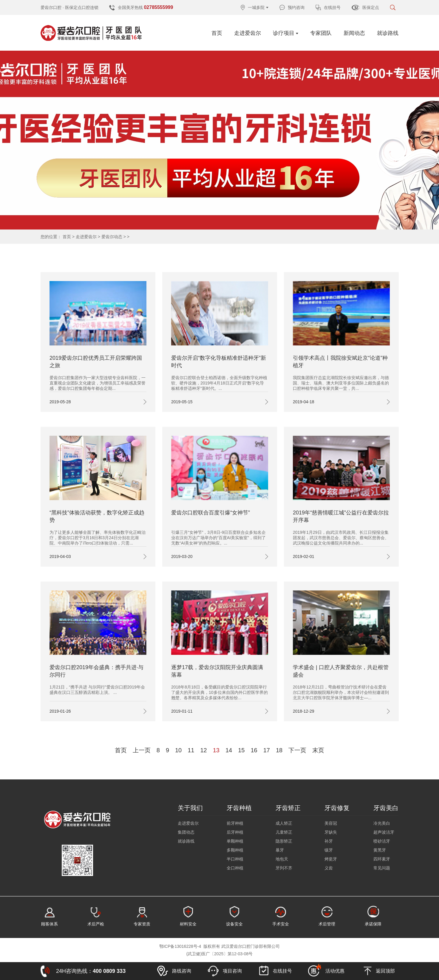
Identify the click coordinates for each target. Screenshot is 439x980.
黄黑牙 (380, 850)
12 (204, 750)
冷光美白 (382, 823)
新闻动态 (354, 33)
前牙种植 (235, 823)
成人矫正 (284, 823)
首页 (217, 33)
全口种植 (235, 868)
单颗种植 (235, 841)
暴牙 (280, 850)
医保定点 (365, 7)
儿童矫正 (284, 832)
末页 (318, 750)
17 (267, 750)
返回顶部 (379, 971)
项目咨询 (225, 971)
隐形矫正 (284, 841)
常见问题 (382, 868)
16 (254, 750)
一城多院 (255, 7)
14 (229, 750)
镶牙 (329, 850)
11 (191, 750)
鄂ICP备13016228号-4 (180, 946)
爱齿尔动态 (112, 237)
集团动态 (186, 832)
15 (241, 750)
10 (178, 750)
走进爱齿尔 (248, 33)
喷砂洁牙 (382, 841)
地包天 (282, 859)
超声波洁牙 (384, 832)
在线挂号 (328, 7)
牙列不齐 (284, 868)
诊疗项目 (286, 33)
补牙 (329, 841)
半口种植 (235, 859)
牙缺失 (331, 832)
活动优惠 (326, 970)
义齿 (329, 868)
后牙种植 (235, 832)
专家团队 (321, 33)
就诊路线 (388, 33)
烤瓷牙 (331, 859)
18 (279, 750)
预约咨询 (292, 7)
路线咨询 (174, 971)
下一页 (297, 750)
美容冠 (331, 823)
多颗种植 (235, 850)
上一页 (142, 750)
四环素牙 (382, 859)
